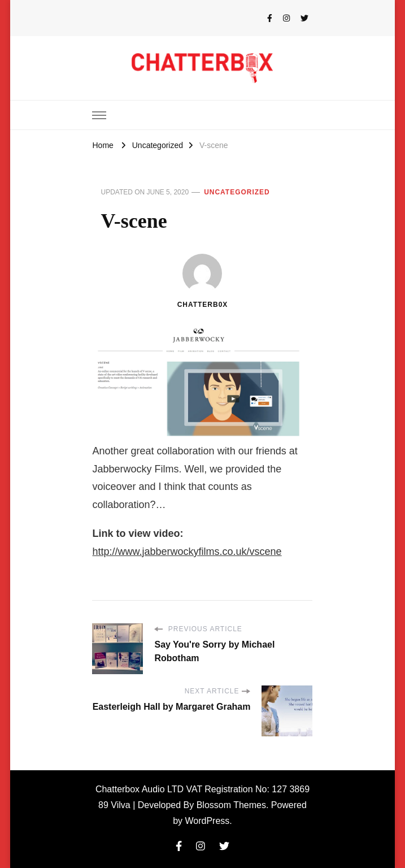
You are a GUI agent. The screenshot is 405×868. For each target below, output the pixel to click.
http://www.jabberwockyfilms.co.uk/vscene (187, 552)
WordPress (208, 821)
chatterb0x (203, 281)
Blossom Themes (231, 805)
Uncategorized (237, 192)
